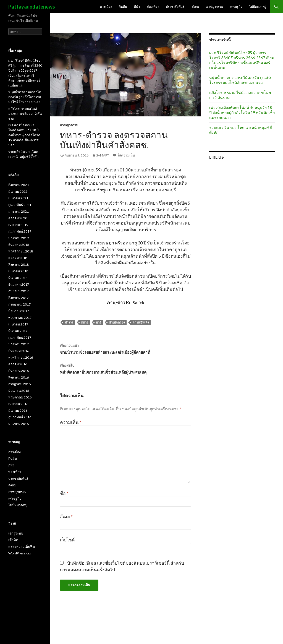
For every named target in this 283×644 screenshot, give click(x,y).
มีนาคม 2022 (18, 191)
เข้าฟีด (13, 540)
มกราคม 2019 (19, 238)
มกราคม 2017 (19, 344)
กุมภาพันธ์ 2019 (20, 231)
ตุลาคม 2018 (18, 258)
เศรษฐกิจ (236, 6)
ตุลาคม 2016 (18, 364)
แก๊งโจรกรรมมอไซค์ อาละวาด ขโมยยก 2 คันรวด (25, 114)
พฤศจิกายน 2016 (21, 357)
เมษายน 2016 (18, 404)
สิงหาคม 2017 (19, 298)
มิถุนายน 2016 (19, 391)
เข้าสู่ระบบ (16, 533)
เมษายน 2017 (18, 324)
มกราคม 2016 (19, 424)
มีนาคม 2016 (18, 410)
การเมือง (106, 6)
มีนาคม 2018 (18, 278)
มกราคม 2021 (19, 211)
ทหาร (85, 322)
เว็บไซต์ (67, 540)
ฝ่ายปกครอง (117, 322)
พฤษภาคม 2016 (20, 397)
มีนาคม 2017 (18, 331)
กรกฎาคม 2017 (19, 304)
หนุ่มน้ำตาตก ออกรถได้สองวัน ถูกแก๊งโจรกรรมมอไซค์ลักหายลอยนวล (240, 80)
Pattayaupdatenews (32, 7)
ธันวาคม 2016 (19, 351)
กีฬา (137, 6)
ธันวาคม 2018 (19, 245)
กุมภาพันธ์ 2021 (20, 205)
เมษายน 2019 (18, 225)
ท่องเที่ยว (153, 6)
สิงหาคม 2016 (19, 377)
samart (103, 155)
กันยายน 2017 (19, 291)
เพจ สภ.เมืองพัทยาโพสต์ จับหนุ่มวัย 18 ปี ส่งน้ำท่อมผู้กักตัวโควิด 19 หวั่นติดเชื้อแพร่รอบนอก (242, 112)
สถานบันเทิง (141, 322)
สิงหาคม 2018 (19, 264)
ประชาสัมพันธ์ (175, 6)
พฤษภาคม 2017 (20, 318)
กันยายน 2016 (19, 371)
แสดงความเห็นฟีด (22, 547)
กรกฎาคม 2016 (19, 384)
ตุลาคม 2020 (18, 218)
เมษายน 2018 (18, 271)
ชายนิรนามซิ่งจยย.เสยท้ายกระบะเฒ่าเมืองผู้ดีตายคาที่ (125, 348)
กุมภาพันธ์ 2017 (20, 337)
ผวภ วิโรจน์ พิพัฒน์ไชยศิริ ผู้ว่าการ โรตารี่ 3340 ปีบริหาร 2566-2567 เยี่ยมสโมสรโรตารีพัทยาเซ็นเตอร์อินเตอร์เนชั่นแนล (242, 60)
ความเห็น (71, 422)
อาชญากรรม (215, 6)
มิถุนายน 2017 (19, 311)
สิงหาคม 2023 (19, 185)
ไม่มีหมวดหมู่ (258, 6)
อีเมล (66, 516)
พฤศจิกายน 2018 (21, 251)
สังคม (195, 6)
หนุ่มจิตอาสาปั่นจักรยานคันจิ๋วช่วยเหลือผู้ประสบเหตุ (125, 368)
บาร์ (99, 322)
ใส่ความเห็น (126, 155)
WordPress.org (20, 553)
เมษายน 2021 (18, 198)
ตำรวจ (69, 322)
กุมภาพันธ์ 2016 (20, 417)
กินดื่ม (123, 6)
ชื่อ (64, 493)
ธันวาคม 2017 (19, 284)
